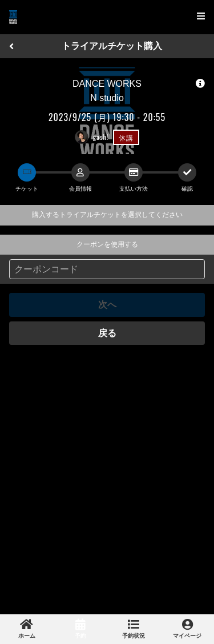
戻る (107, 333)
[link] (27, 629)
